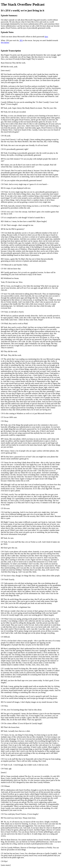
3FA (21, 40)
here (46, 37)
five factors (5, 42)
